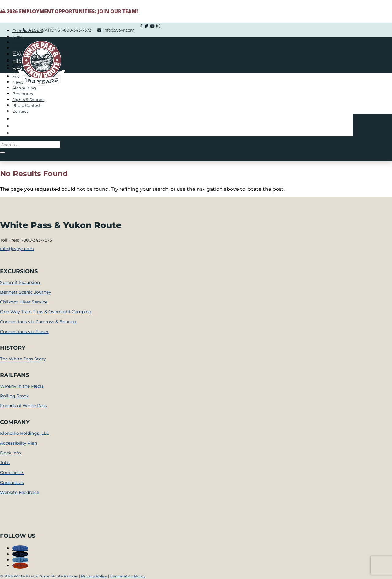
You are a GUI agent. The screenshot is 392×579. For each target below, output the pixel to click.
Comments (12, 472)
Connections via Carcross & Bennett (38, 322)
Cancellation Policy (128, 576)
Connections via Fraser (24, 332)
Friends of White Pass (23, 406)
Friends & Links (27, 31)
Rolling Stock (14, 396)
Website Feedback (20, 492)
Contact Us (12, 483)
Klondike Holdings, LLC (25, 433)
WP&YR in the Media (22, 386)
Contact (20, 111)
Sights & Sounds (28, 100)
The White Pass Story (23, 359)
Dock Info (10, 453)
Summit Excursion (20, 282)
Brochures (23, 94)
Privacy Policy (94, 576)
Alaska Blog (24, 88)
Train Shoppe (35, 133)
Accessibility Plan (19, 443)
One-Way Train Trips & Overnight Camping (46, 312)
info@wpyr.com (17, 249)
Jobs (5, 463)
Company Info (36, 126)
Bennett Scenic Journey (26, 292)
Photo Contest (26, 105)
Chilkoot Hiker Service (24, 302)
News (18, 36)
